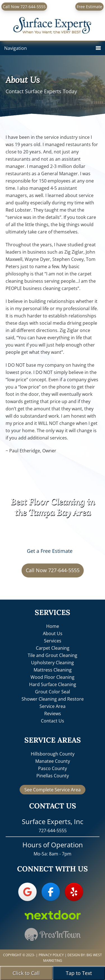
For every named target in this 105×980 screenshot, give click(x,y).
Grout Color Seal (53, 692)
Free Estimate (89, 7)
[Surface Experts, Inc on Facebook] (51, 892)
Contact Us (53, 721)
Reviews (53, 714)
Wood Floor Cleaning (53, 677)
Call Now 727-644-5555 (24, 7)
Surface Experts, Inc (53, 21)
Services (53, 641)
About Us (53, 633)
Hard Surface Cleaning (53, 684)
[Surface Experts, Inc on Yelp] (74, 892)
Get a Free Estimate (50, 551)
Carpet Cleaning (53, 648)
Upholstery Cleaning (53, 663)
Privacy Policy (51, 955)
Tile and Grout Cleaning (53, 655)
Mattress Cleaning (53, 670)
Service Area (53, 706)
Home (53, 626)
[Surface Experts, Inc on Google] (27, 892)
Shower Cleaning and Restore (53, 699)
